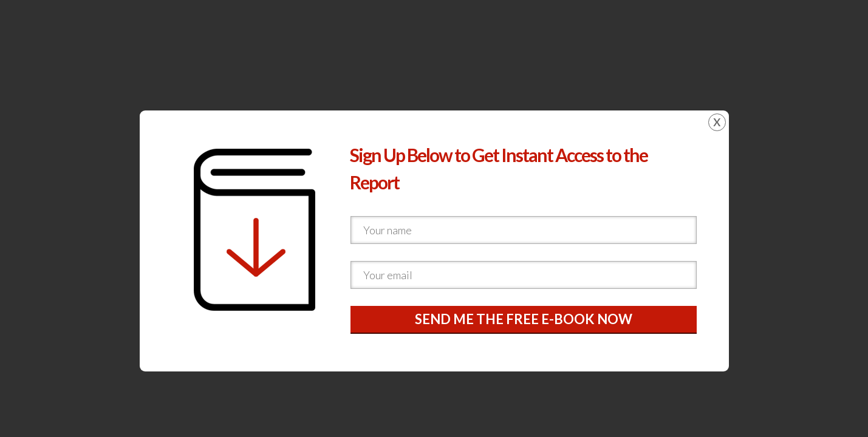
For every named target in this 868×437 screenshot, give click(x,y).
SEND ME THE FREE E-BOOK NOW (524, 319)
